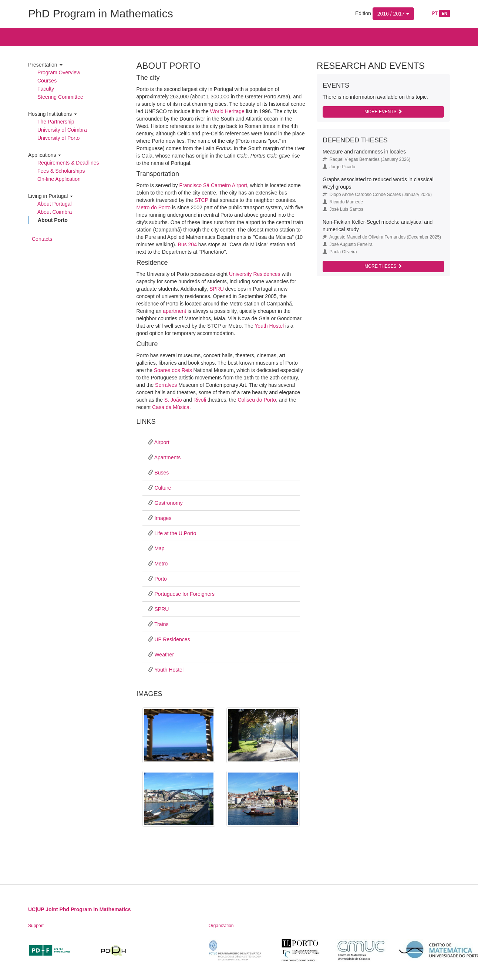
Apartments (168, 457)
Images (163, 518)
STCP (201, 200)
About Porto (53, 220)
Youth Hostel (269, 326)
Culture (163, 488)
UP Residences (172, 639)
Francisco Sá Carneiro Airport (213, 185)
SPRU (217, 289)
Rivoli (200, 400)
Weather (164, 655)
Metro (161, 564)
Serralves (166, 385)
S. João (173, 400)
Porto (160, 579)
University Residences (255, 274)
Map (159, 548)
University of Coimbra (62, 130)
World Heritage (227, 111)
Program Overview (59, 72)
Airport (162, 442)
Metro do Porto (154, 207)
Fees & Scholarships (61, 171)
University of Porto (58, 138)
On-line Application (59, 179)
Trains (161, 624)
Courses (47, 81)
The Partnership (56, 122)
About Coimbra (55, 212)
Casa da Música (171, 407)
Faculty (46, 89)
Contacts (42, 239)
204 (193, 244)
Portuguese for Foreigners (184, 594)
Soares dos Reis (173, 370)
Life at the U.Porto (175, 533)
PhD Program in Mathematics (101, 13)
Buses (161, 473)
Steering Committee (60, 97)
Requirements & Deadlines (68, 163)
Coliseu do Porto (257, 400)
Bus (183, 244)
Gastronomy (168, 503)
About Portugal (55, 204)
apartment (174, 311)
